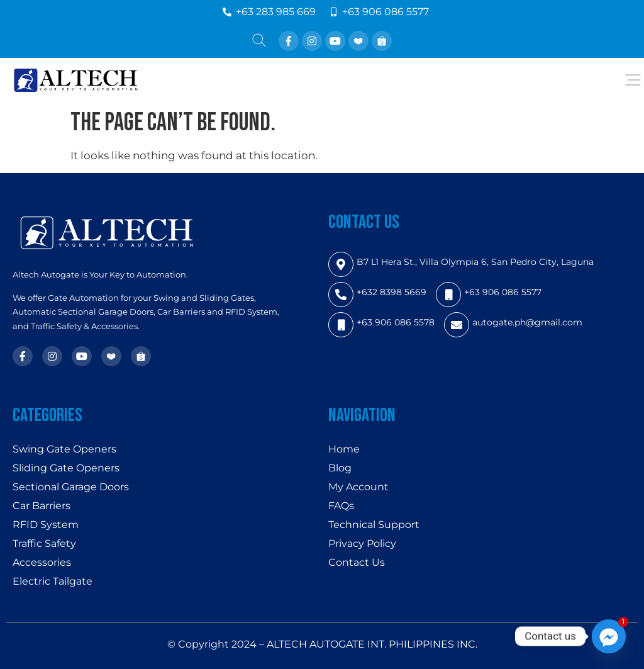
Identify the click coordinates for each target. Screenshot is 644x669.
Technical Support (374, 525)
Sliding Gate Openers (66, 468)
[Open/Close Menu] (633, 80)
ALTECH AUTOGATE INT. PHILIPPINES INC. (372, 644)
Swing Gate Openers (64, 449)
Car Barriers (42, 506)
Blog (340, 468)
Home (344, 449)
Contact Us (357, 562)
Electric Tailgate (53, 581)
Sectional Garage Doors (71, 487)
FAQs (341, 506)
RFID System (46, 525)
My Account (358, 487)
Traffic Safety (44, 543)
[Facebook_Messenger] (609, 636)
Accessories (42, 562)
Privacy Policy (362, 543)
